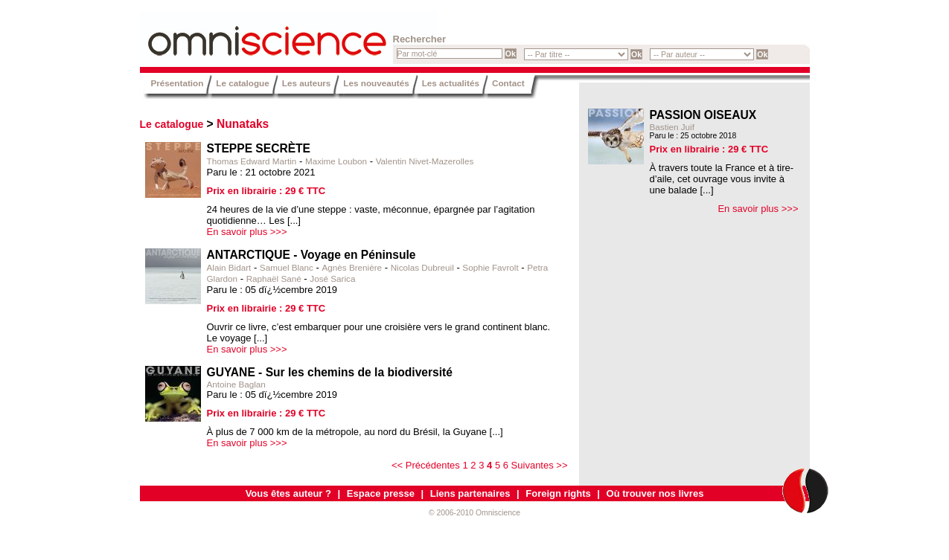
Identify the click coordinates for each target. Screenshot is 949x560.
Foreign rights (558, 493)
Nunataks (243, 124)
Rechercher (420, 39)
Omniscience (229, 33)
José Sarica (332, 279)
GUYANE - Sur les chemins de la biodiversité (330, 372)
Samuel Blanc (287, 267)
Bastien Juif (672, 127)
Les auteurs (307, 83)
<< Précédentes (426, 465)
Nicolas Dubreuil (422, 267)
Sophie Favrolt (490, 267)
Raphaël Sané (274, 279)
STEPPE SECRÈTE (259, 148)
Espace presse (381, 493)
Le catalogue (242, 83)
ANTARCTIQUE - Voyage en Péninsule (311, 255)
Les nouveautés (376, 83)
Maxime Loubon (336, 161)
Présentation (178, 83)
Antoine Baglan (236, 384)
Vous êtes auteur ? (288, 493)
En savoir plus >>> (247, 232)
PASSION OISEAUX (703, 115)
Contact (508, 83)
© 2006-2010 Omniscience (474, 513)
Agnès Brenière (352, 267)
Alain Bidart (229, 267)
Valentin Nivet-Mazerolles (425, 161)
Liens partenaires (470, 493)
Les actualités (451, 83)
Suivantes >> (540, 465)
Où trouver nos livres (655, 493)
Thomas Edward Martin (252, 161)
